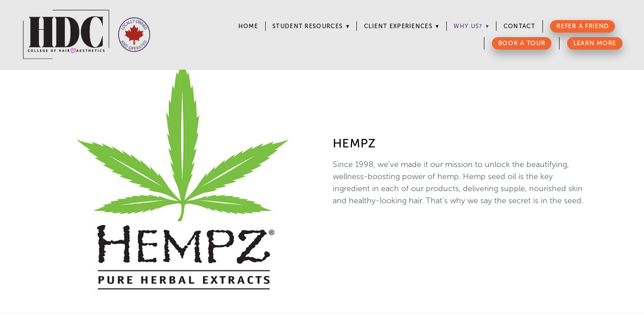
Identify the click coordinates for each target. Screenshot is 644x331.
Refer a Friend (583, 26)
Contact (519, 26)
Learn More (595, 43)
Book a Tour (522, 43)
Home (248, 26)
